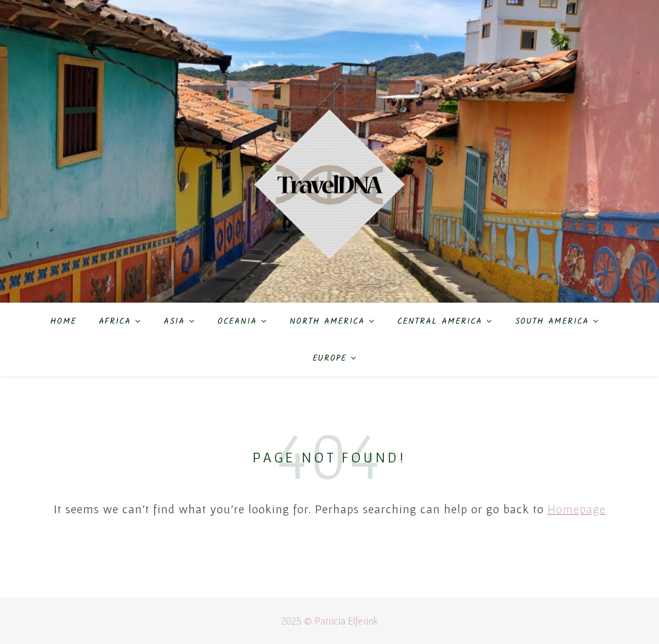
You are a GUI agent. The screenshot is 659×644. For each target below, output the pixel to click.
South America (552, 321)
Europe (329, 358)
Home (63, 321)
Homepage (577, 509)
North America (327, 321)
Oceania (237, 321)
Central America (440, 321)
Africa (115, 321)
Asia (174, 321)
